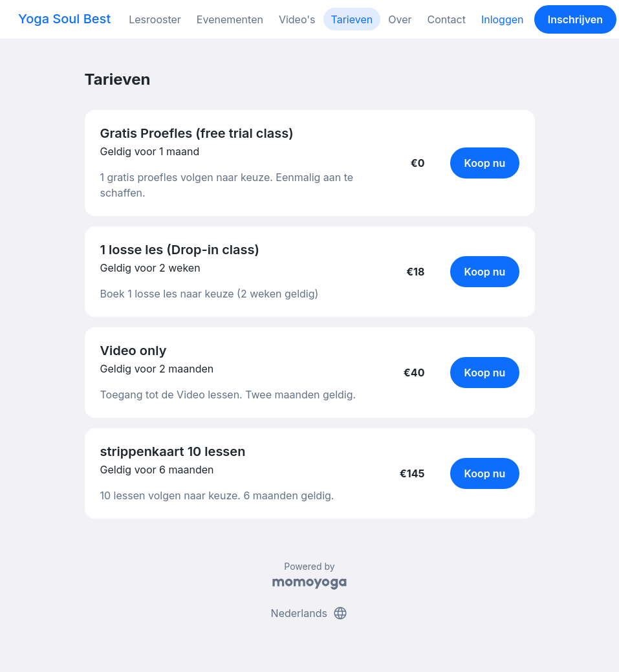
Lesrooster (155, 19)
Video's (297, 19)
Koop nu (485, 163)
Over (400, 19)
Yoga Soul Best (64, 19)
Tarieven (352, 19)
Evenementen (230, 19)
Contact (446, 19)
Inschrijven (575, 19)
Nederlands (310, 613)
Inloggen (503, 19)
